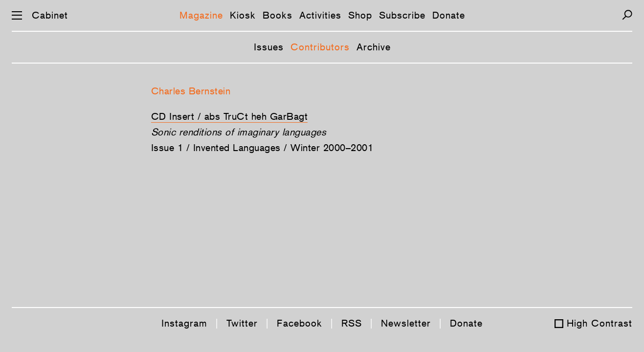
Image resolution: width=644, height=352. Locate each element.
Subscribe (402, 15)
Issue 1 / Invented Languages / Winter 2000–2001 (262, 148)
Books (278, 15)
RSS (352, 323)
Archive (374, 47)
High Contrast (600, 323)
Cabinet (50, 15)
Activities (320, 15)
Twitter (242, 323)
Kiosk (243, 15)
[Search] (627, 15)
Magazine (201, 15)
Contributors (320, 47)
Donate (449, 15)
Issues (269, 47)
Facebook (300, 323)
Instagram (184, 323)
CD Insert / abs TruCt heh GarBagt (230, 116)
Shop (360, 15)
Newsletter (406, 323)
